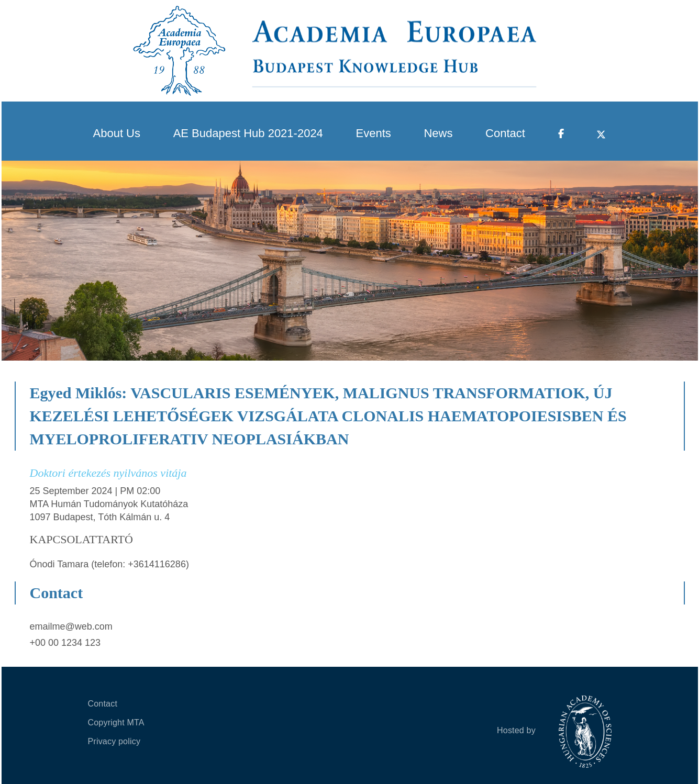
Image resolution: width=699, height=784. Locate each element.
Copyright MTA (116, 723)
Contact (505, 133)
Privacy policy (114, 741)
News (438, 133)
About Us (117, 133)
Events (374, 133)
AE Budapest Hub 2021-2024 (248, 133)
